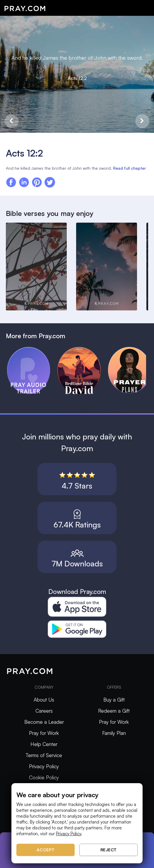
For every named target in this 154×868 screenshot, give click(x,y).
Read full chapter (129, 168)
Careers (44, 711)
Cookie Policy (44, 777)
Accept (46, 850)
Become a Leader (44, 722)
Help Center (44, 744)
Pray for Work (44, 733)
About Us (44, 700)
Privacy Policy (44, 766)
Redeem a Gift (114, 711)
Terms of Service (44, 755)
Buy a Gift (114, 700)
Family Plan (114, 733)
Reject (109, 850)
